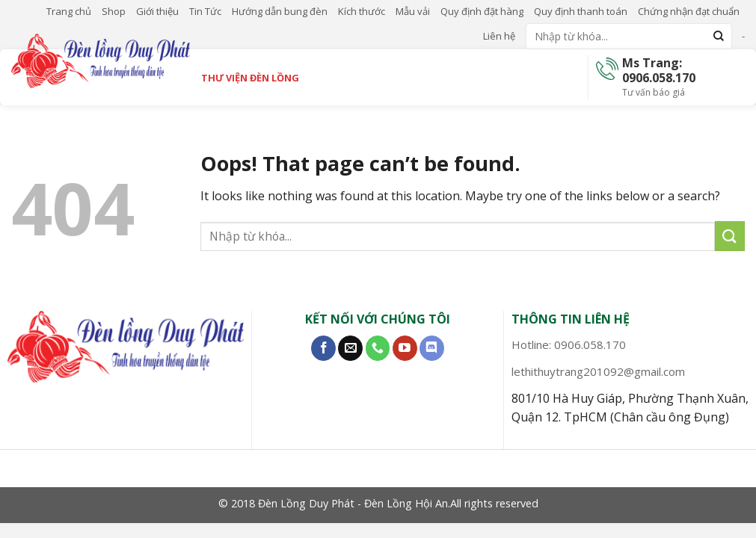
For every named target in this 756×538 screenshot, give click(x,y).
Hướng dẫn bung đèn (280, 11)
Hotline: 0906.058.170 (569, 344)
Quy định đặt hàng (482, 11)
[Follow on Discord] (432, 348)
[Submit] (719, 37)
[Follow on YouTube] (405, 348)
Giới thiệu (157, 11)
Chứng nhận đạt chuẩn (689, 11)
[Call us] (378, 348)
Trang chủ (69, 11)
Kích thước (362, 11)
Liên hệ (499, 36)
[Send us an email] (350, 348)
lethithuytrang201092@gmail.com (598, 371)
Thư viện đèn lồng (250, 78)
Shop (114, 11)
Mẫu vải (413, 11)
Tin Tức (205, 11)
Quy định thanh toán (581, 11)
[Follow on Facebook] (323, 348)
